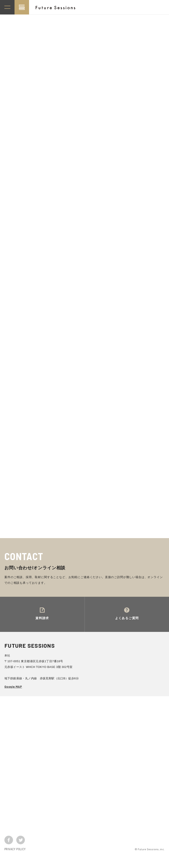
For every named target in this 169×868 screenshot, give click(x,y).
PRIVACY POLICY (15, 858)
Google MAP (13, 695)
